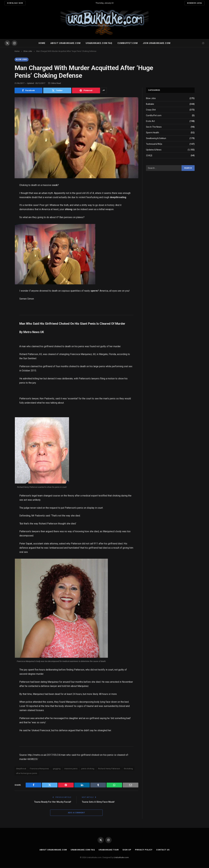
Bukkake (150, 104)
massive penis (71, 769)
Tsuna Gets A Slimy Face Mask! (98, 802)
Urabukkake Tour (108, 850)
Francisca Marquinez (39, 769)
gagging (57, 769)
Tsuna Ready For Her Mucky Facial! (52, 802)
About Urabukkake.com (65, 43)
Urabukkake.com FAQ (99, 43)
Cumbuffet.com (128, 43)
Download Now (15, 3)
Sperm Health (153, 133)
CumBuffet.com (154, 115)
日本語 (149, 155)
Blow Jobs (22, 60)
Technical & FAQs (154, 144)
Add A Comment (76, 813)
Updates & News (154, 150)
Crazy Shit (151, 110)
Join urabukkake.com (157, 43)
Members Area (195, 3)
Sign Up (127, 850)
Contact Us (163, 850)
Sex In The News (154, 127)
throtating (128, 769)
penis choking (88, 769)
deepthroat (21, 769)
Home (42, 43)
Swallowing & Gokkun (156, 138)
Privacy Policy (144, 850)
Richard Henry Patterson (109, 769)
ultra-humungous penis (27, 773)
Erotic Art (150, 121)
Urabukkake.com (121, 858)
